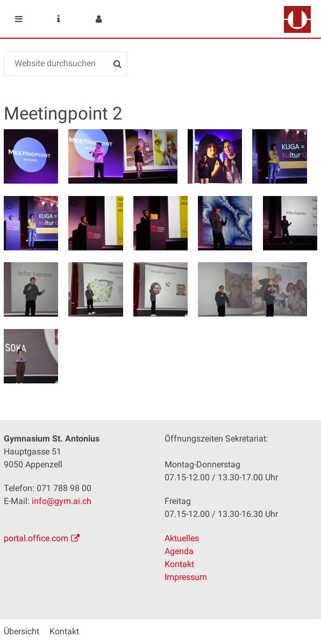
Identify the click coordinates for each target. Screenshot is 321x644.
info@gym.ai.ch (62, 501)
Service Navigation (59, 19)
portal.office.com (36, 538)
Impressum (186, 577)
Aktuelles (182, 538)
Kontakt (179, 564)
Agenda (179, 551)
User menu (98, 19)
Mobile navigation (19, 19)
